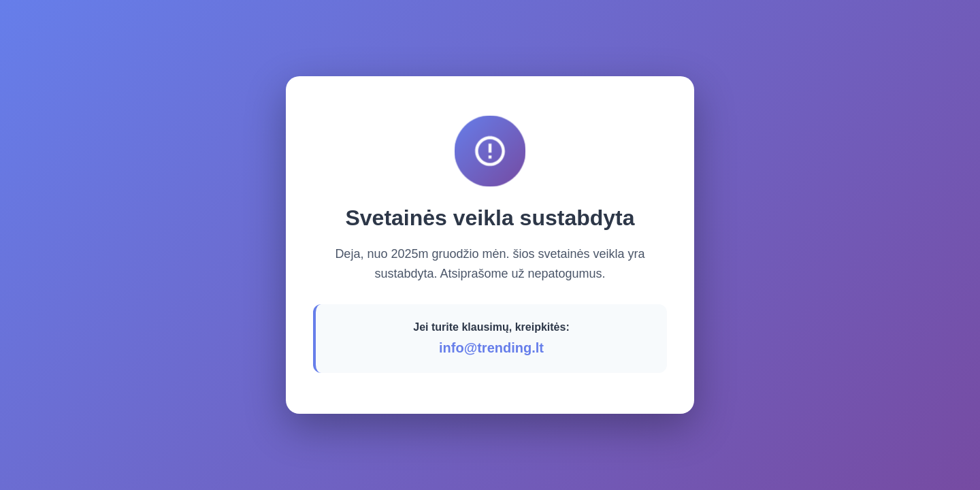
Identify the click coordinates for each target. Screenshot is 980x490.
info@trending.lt (491, 348)
